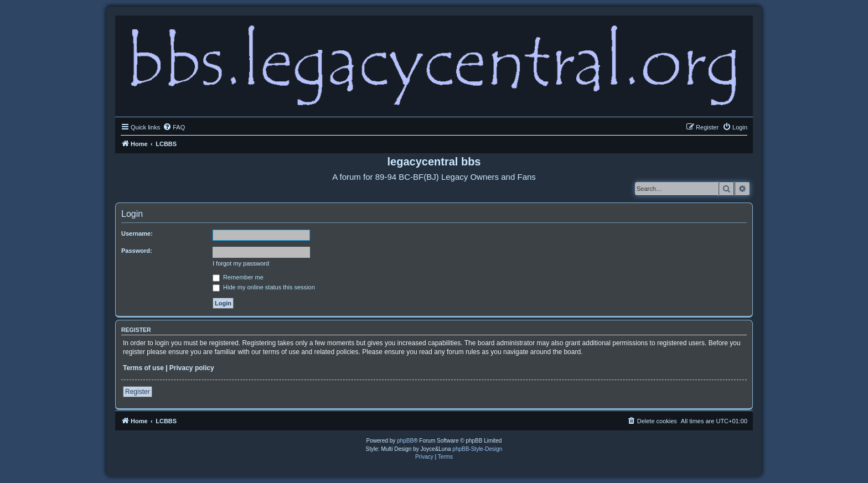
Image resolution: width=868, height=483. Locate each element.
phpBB (405, 441)
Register (138, 392)
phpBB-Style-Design (477, 449)
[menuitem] (174, 127)
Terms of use (143, 368)
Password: (137, 251)
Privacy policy (192, 368)
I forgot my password (241, 263)
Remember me (238, 277)
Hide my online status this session (264, 287)
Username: (137, 233)
